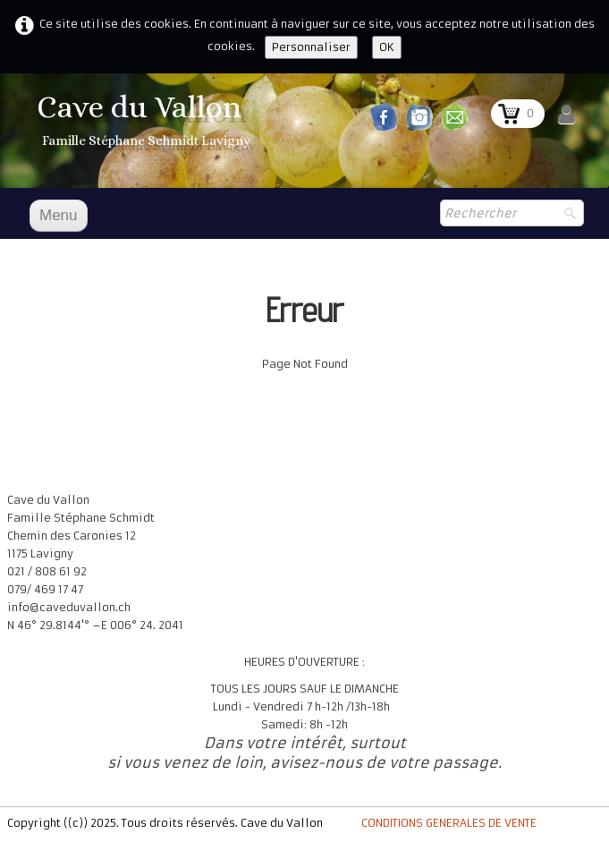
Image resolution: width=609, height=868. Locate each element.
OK (387, 47)
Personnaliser (311, 47)
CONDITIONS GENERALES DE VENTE (449, 823)
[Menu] (59, 216)
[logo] (146, 122)
